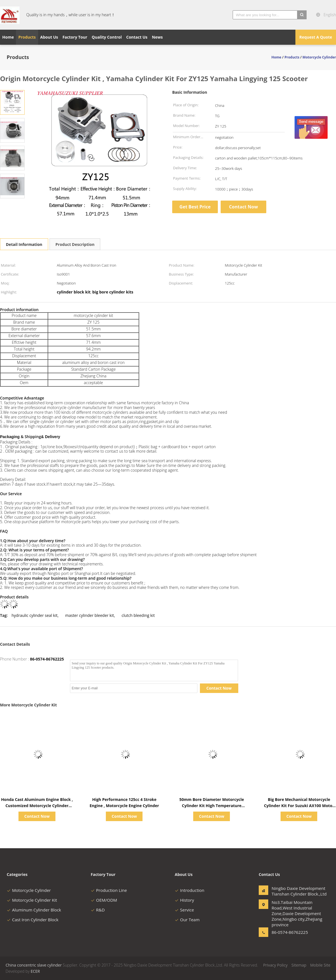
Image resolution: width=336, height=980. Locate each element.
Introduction (190, 890)
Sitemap (299, 965)
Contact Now (243, 207)
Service (184, 910)
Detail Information (24, 244)
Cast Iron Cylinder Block (33, 920)
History (184, 900)
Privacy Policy (275, 965)
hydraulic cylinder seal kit (34, 615)
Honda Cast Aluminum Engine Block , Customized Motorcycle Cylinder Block (37, 806)
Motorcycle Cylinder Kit (32, 900)
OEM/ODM (104, 900)
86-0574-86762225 (47, 659)
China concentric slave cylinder (34, 965)
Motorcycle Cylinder (29, 890)
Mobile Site (320, 965)
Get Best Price (195, 207)
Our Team (187, 920)
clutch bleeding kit (138, 615)
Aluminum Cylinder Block (34, 910)
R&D (98, 910)
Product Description (75, 244)
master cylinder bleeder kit (90, 615)
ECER (35, 971)
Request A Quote (316, 37)
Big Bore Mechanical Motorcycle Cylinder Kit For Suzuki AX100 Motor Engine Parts (299, 806)
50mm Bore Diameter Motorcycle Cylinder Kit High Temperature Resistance (212, 806)
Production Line (109, 890)
